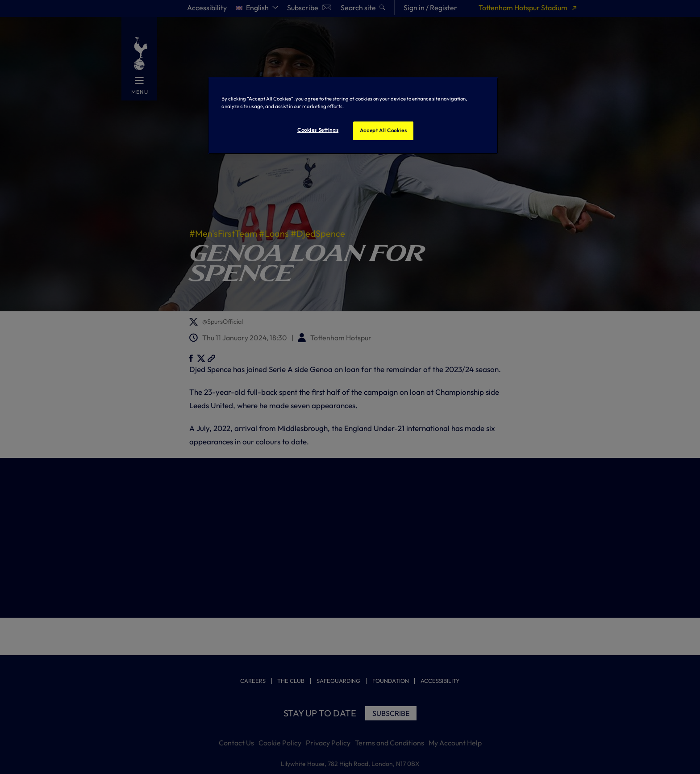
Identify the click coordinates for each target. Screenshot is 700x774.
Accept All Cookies (383, 130)
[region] (353, 116)
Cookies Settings (318, 130)
